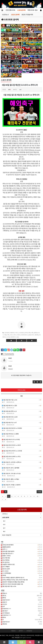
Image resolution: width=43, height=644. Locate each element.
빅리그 (17, 333)
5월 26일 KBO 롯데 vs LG (21, 411)
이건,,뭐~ (21, 604)
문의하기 (21, 631)
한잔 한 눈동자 (21, 569)
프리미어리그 (24, 335)
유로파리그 (13, 337)
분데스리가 (31, 335)
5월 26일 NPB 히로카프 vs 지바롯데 (21, 428)
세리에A (37, 335)
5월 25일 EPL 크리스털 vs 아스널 (21, 473)
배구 (4, 531)
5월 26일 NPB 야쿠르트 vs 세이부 (21, 445)
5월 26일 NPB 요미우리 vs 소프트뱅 (21, 451)
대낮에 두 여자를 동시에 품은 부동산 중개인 (21, 582)
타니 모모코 (21, 571)
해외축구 (12, 333)
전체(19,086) (22, 390)
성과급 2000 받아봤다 (21, 545)
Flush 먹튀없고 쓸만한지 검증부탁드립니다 (21, 578)
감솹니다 (21, 593)
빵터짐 (21, 598)
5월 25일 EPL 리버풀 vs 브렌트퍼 (21, 485)
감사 (21, 606)
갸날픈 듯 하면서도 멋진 (21, 564)
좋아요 (21, 617)
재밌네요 (21, 624)
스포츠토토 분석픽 (10, 19)
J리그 (11, 335)
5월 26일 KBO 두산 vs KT (21, 423)
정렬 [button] (39, 492)
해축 (30, 333)
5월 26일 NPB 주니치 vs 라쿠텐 (21, 439)
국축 (8, 335)
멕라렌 (21, 575)
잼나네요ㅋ (21, 611)
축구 (4, 521)
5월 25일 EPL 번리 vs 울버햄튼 (21, 468)
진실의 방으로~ (21, 600)
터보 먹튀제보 (21, 560)
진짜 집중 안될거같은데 (21, 551)
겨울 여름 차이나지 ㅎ (21, 554)
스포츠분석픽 (21, 10)
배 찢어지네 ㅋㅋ (21, 609)
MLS (18, 337)
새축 (32, 333)
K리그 (15, 335)
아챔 (5, 335)
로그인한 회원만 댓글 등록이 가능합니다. (21, 375)
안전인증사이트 (11, 10)
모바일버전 (29, 631)
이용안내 (13, 631)
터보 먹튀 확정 (21, 558)
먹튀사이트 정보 (33, 10)
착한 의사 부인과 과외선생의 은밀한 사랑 (21, 584)
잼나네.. (21, 596)
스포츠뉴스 (5, 15)
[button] (34, 382)
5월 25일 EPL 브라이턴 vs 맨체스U (21, 462)
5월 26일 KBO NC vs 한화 (21, 406)
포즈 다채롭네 (21, 567)
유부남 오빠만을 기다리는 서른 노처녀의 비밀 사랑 (21, 580)
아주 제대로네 (21, 613)
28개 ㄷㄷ (21, 549)
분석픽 (26, 333)
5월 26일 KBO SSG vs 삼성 (21, 417)
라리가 (19, 335)
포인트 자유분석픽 (27, 15)
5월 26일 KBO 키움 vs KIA (21, 400)
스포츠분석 (7, 333)
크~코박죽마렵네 (21, 573)
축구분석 (22, 333)
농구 (4, 528)
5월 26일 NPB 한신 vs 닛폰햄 (21, 434)
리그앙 (8, 337)
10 (37, 496)
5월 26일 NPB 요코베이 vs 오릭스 (21, 456)
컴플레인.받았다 (21, 547)
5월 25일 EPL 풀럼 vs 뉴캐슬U (21, 479)
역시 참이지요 (21, 562)
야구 (4, 524)
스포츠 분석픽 (15, 15)
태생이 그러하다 (21, 556)
